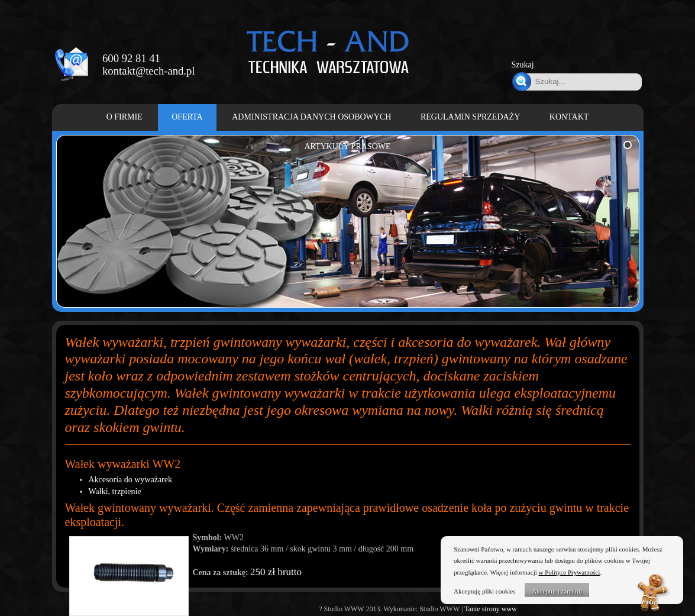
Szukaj (523, 65)
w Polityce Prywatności (570, 572)
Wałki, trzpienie (115, 491)
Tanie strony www (490, 609)
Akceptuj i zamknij (557, 591)
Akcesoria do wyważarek (131, 480)
